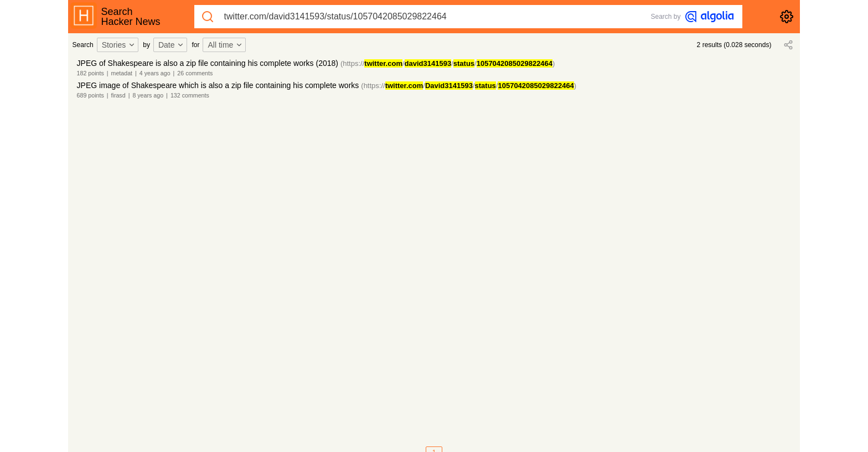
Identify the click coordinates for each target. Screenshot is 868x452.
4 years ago (155, 73)
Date (172, 45)
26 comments (195, 73)
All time (225, 45)
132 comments (190, 95)
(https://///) (448, 63)
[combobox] (120, 45)
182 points (91, 73)
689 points (91, 95)
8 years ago (148, 95)
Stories (119, 45)
